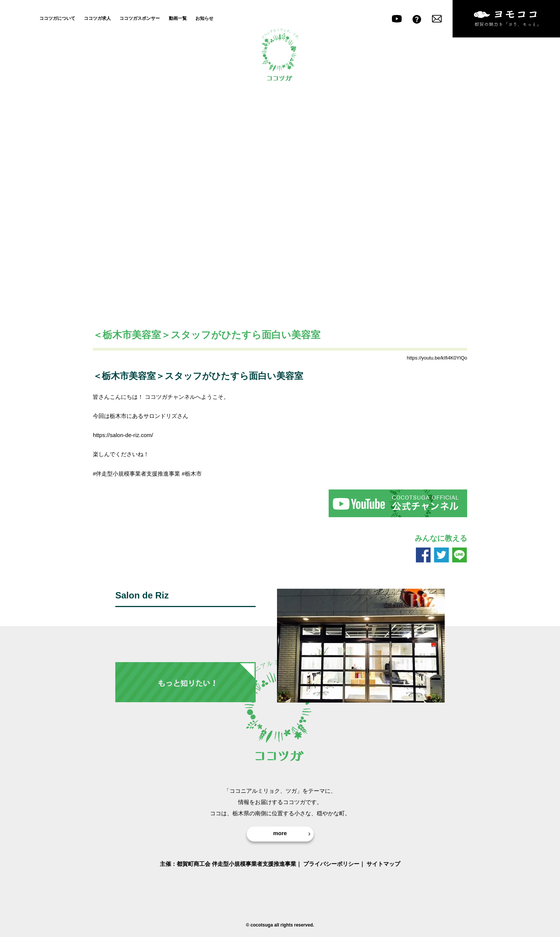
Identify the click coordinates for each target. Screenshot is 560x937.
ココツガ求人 (97, 18)
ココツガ (280, 54)
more (280, 833)
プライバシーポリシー (331, 864)
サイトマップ (383, 864)
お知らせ (204, 18)
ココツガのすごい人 (189, 359)
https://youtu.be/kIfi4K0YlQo (437, 358)
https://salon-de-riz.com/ (123, 435)
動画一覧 (178, 18)
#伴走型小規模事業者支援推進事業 (136, 474)
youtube (397, 19)
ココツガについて (57, 18)
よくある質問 (417, 19)
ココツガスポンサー (140, 18)
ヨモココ (506, 19)
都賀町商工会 (194, 864)
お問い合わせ (437, 19)
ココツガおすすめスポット (130, 359)
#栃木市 (192, 474)
